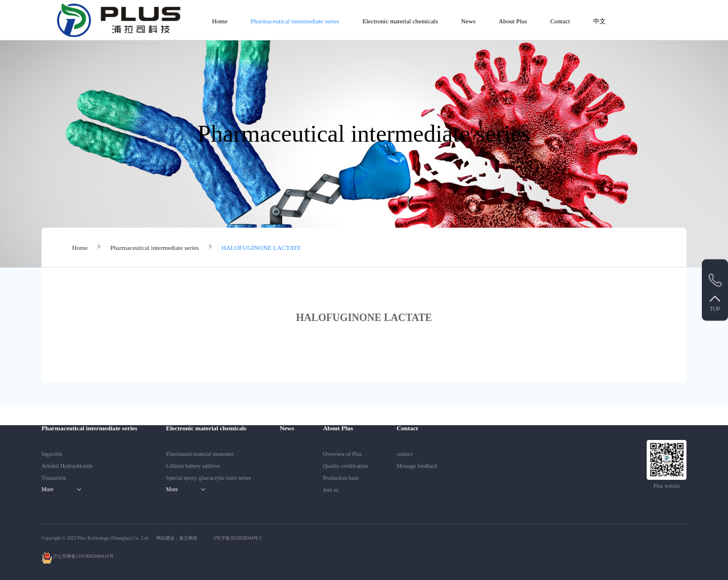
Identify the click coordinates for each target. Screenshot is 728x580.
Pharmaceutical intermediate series (295, 21)
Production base (341, 478)
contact (404, 454)
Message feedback (417, 466)
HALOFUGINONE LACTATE (261, 248)
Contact (560, 21)
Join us (331, 490)
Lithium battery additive (193, 466)
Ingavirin (52, 454)
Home (220, 21)
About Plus (513, 21)
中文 (599, 21)
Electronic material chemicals (400, 21)
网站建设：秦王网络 (177, 538)
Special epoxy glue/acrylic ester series (209, 478)
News (468, 21)
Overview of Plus (343, 454)
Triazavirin (54, 478)
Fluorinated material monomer (200, 454)
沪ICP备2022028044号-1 (238, 538)
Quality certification (346, 466)
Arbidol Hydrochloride (67, 466)
